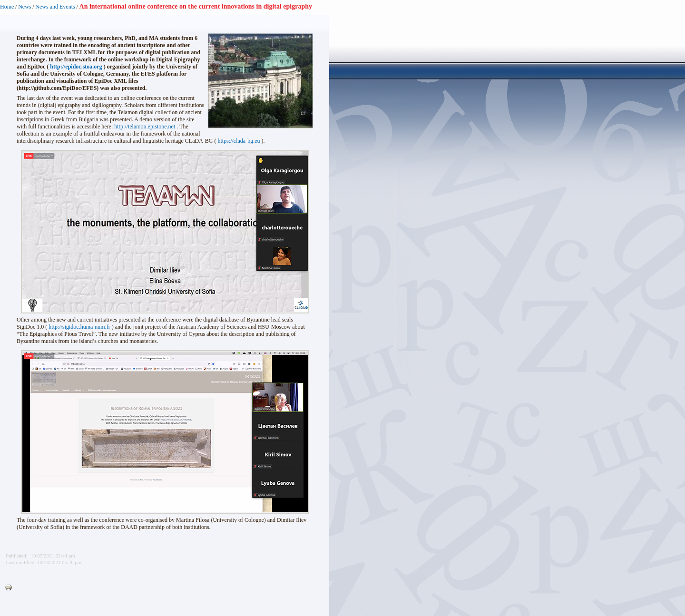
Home (7, 7)
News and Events (55, 7)
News (24, 7)
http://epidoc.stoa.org (76, 67)
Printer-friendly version (11, 588)
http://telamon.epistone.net (145, 127)
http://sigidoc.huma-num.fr (79, 327)
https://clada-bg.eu (239, 141)
